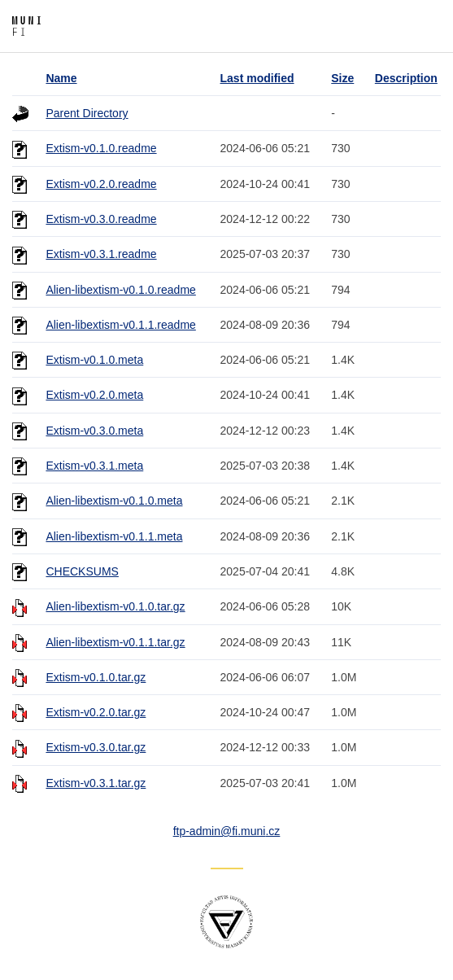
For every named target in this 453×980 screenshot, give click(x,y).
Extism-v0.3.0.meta (94, 431)
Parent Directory (87, 113)
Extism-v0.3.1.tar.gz (96, 783)
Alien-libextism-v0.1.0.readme (120, 290)
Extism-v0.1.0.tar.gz (96, 677)
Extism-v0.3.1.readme (101, 254)
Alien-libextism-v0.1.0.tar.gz (115, 606)
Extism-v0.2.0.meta (94, 395)
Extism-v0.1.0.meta (94, 360)
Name (61, 78)
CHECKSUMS (82, 571)
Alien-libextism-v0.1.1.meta (114, 536)
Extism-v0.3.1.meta (94, 466)
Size (342, 78)
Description (406, 78)
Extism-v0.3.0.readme (101, 219)
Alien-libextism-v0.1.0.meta (114, 501)
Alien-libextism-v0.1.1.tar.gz (115, 642)
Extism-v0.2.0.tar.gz (96, 712)
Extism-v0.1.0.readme (101, 148)
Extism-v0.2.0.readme (101, 184)
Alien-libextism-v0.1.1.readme (120, 325)
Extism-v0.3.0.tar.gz (96, 747)
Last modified (257, 78)
